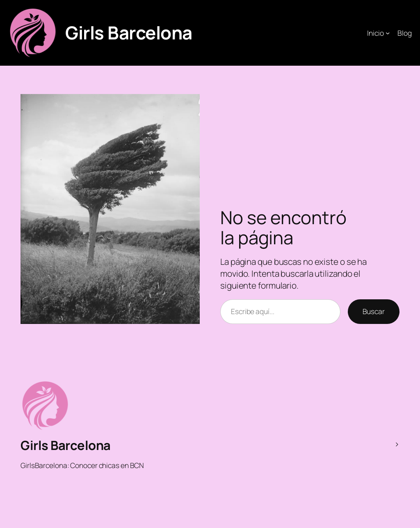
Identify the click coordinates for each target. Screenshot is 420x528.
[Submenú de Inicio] (388, 33)
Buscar (374, 311)
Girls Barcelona (129, 32)
